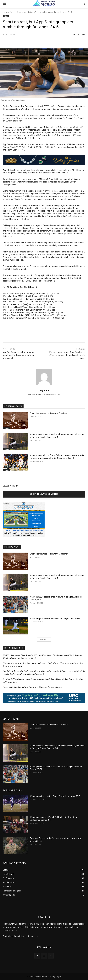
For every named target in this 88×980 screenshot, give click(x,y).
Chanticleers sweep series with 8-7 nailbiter (49, 413)
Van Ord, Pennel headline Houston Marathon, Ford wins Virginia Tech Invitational (18, 355)
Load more (44, 639)
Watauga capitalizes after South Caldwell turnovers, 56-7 (55, 796)
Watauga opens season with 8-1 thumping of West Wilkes (55, 618)
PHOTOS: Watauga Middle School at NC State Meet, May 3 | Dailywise (33, 655)
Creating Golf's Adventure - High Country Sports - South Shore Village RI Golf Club (38, 679)
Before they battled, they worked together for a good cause (37, 687)
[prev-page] (5, 476)
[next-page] (9, 476)
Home (5, 12)
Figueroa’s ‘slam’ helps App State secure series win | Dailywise (30, 663)
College (12, 12)
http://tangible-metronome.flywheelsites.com (44, 394)
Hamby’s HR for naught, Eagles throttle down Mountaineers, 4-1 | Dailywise (35, 671)
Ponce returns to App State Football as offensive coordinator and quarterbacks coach (67, 355)
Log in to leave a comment (44, 494)
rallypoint (44, 390)
